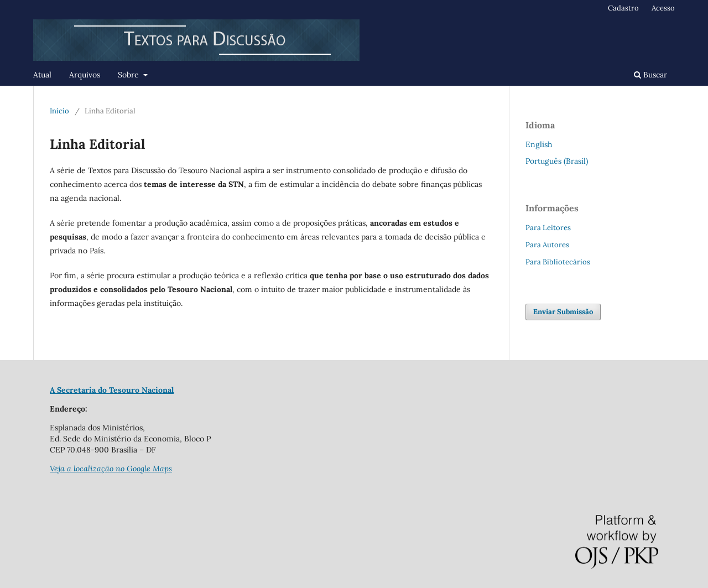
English (539, 144)
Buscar (650, 75)
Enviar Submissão (563, 312)
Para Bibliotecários (558, 262)
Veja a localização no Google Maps (111, 469)
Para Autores (547, 245)
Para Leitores (548, 228)
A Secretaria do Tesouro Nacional (112, 390)
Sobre (129, 75)
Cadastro (623, 8)
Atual (42, 75)
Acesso (663, 8)
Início (59, 111)
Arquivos (85, 75)
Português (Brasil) (557, 161)
